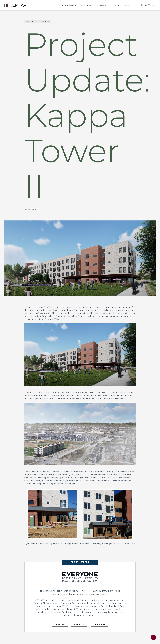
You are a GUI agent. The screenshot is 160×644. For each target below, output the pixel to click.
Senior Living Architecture (38, 21)
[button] (60, 624)
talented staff (57, 612)
